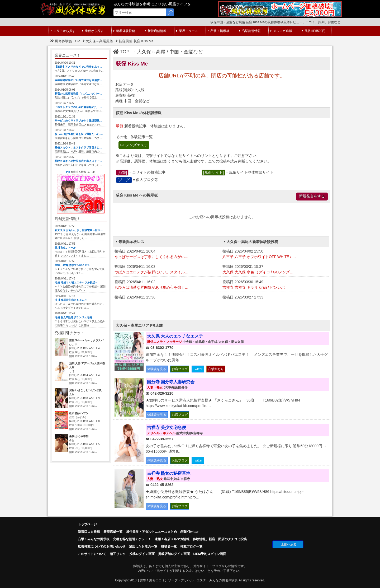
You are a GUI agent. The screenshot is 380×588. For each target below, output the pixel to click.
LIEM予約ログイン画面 (210, 554)
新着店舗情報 (156, 31)
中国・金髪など (186, 52)
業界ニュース (187, 31)
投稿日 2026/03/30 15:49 (275, 285)
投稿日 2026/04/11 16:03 (167, 270)
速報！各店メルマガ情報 (172, 539)
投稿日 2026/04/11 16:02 (167, 285)
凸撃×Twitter (189, 532)
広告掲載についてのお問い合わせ (102, 547)
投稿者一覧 (169, 547)
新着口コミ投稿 (89, 532)
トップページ (87, 524)
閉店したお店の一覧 (143, 547)
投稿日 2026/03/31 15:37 (275, 270)
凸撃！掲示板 (218, 31)
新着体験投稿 (124, 31)
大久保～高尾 (151, 52)
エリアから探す (63, 31)
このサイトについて (92, 554)
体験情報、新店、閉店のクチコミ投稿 (220, 539)
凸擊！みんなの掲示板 (94, 539)
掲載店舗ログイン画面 (174, 554)
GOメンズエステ (134, 145)
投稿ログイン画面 (142, 554)
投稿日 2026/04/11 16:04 (167, 254)
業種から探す (93, 31)
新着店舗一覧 (113, 532)
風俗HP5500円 (314, 31)
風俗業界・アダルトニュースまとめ (151, 532)
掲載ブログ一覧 (191, 547)
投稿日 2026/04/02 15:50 (275, 254)
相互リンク (118, 554)
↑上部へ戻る (288, 544)
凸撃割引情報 (250, 31)
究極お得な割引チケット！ (132, 539)
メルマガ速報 (281, 31)
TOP (121, 52)
